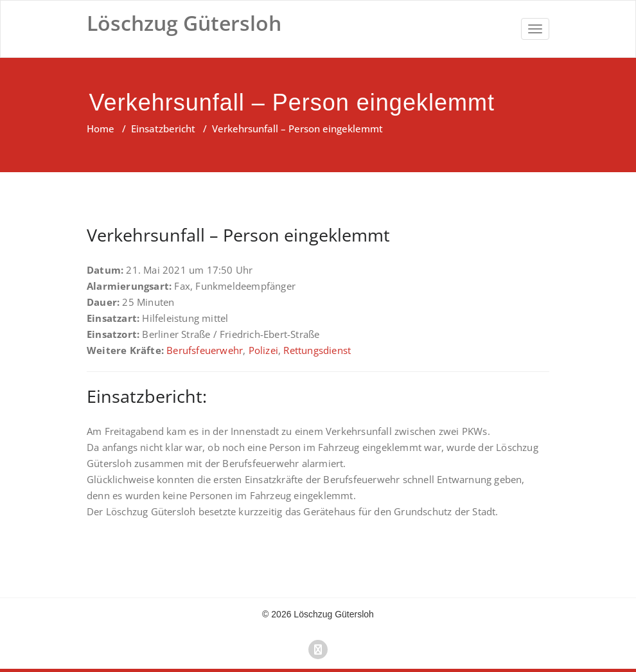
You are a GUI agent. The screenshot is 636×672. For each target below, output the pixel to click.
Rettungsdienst (317, 350)
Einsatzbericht (163, 128)
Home (101, 128)
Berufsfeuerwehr (205, 350)
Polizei (263, 350)
